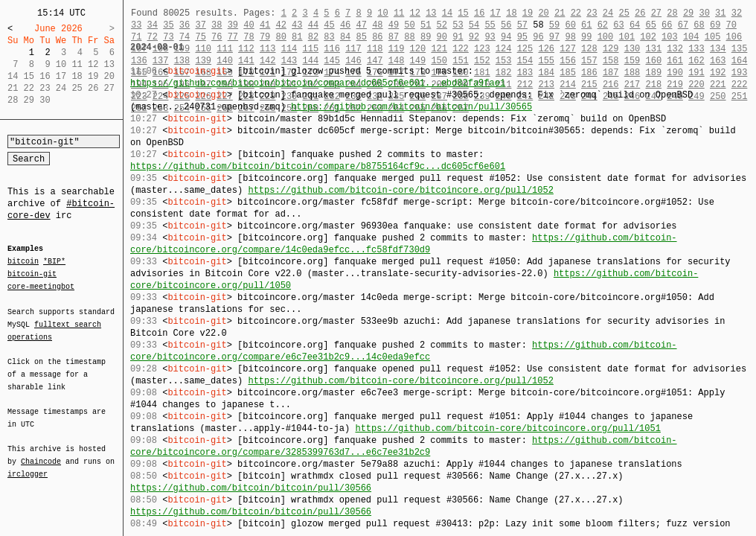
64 (635, 25)
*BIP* (54, 262)
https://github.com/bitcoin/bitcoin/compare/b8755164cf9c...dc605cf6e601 (318, 166)
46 (345, 25)
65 (651, 25)
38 (217, 25)
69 (715, 25)
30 (704, 13)
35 (168, 25)
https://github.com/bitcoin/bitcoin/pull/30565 (411, 107)
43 (297, 25)
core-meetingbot (41, 286)
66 (667, 25)
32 (737, 13)
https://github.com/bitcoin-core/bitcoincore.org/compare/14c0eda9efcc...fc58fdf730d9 (403, 244)
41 (265, 25)
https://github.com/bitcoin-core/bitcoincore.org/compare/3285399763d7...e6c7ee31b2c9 (403, 446)
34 (153, 25)
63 (618, 25)
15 (463, 13)
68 (699, 25)
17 (496, 13)
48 (377, 25)
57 (522, 25)
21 (560, 13)
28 (672, 13)
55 (490, 25)
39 (233, 25)
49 (394, 25)
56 (506, 25)
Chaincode (41, 453)
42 (281, 25)
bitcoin (23, 262)
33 (136, 25)
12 (414, 13)
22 (576, 13)
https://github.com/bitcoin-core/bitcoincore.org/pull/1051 (507, 428)
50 (409, 25)
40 (249, 25)
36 (185, 25)
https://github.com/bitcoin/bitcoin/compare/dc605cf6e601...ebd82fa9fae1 (318, 83)
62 (603, 25)
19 (528, 13)
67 (683, 25)
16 (479, 13)
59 (554, 25)
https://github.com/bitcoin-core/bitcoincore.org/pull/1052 (400, 190)
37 (200, 25)
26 (640, 13)
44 (313, 25)
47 (362, 25)
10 (382, 13)
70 (731, 25)
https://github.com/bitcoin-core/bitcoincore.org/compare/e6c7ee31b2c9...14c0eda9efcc (403, 351)
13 (431, 13)
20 (543, 13)
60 (570, 25)
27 (656, 13)
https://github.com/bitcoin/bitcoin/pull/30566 (251, 488)
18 (511, 13)
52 (442, 25)
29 (688, 13)
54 (474, 25)
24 (608, 13)
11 (399, 13)
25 (624, 13)
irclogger (28, 465)
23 (592, 13)
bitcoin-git (32, 274)
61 (586, 25)
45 (329, 25)
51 (426, 25)
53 (458, 25)
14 (447, 13)
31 (720, 13)
